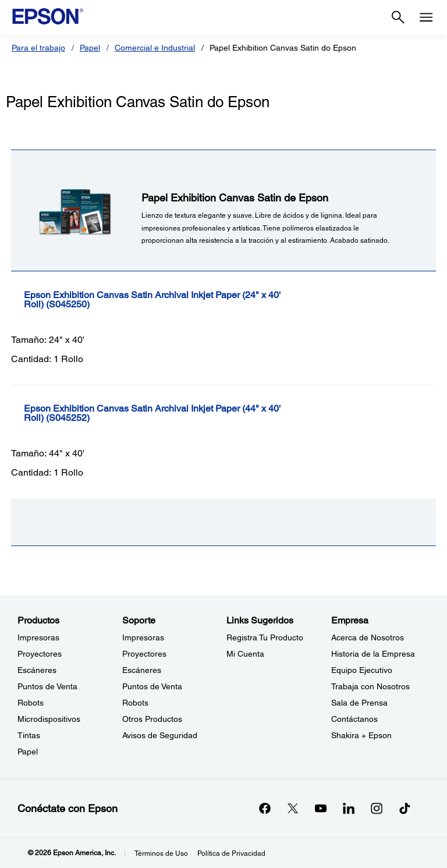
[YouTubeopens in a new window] (321, 808)
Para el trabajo (38, 48)
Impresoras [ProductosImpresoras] (38, 637)
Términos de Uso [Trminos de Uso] (161, 853)
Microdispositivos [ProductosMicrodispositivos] (49, 719)
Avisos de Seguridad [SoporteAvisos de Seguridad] (160, 735)
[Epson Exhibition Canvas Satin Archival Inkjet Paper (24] (186, 300)
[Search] (398, 17)
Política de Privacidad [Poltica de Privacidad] (231, 853)
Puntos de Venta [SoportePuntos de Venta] (152, 686)
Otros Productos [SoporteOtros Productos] (152, 719)
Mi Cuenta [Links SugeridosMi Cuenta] (245, 654)
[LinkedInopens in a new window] (349, 808)
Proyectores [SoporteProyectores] (144, 654)
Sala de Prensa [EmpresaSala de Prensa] (359, 703)
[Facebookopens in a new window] (265, 808)
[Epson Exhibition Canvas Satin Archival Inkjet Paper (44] (186, 413)
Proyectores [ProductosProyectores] (40, 654)
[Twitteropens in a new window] (293, 808)
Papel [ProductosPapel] (28, 752)
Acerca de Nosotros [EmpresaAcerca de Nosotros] (368, 637)
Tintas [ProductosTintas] (29, 735)
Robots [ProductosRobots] (31, 703)
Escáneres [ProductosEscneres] (37, 670)
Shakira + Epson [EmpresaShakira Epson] (361, 735)
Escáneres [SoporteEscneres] (142, 670)
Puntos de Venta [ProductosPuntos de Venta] (47, 686)
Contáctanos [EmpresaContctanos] (354, 719)
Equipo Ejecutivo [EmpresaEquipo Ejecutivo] (362, 670)
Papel (90, 48)
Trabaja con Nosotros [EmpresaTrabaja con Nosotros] (370, 686)
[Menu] (426, 17)
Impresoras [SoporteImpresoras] (143, 637)
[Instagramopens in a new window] (377, 808)
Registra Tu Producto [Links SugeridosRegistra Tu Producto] (265, 637)
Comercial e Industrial (155, 48)
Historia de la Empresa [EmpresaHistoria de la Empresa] (373, 654)
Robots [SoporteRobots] (135, 703)
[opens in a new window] (405, 808)
